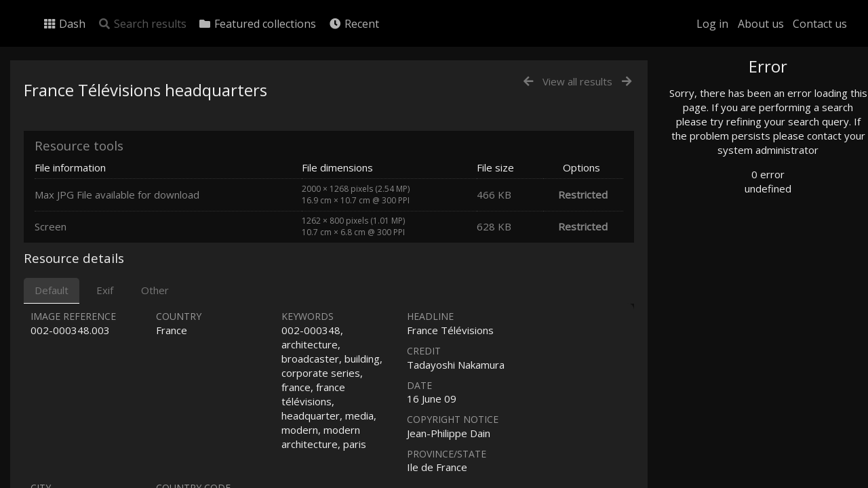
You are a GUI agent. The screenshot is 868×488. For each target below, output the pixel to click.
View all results (577, 81)
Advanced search (731, 276)
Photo (709, 97)
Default (52, 290)
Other (155, 290)
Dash (64, 24)
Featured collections (257, 24)
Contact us (820, 24)
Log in (712, 24)
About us (761, 24)
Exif (105, 290)
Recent (354, 24)
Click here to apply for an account (755, 480)
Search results (142, 24)
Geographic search (735, 261)
